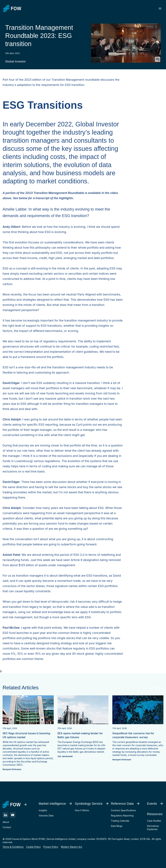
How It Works (82, 810)
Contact (7, 827)
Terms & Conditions (13, 847)
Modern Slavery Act (71, 847)
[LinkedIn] (6, 815)
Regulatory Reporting (122, 816)
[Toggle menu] (160, 8)
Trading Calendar (120, 821)
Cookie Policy (33, 847)
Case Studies (154, 821)
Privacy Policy (51, 847)
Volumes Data (46, 816)
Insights (43, 810)
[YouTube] (13, 815)
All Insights (157, 688)
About (6, 822)
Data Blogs (117, 826)
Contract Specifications (123, 810)
